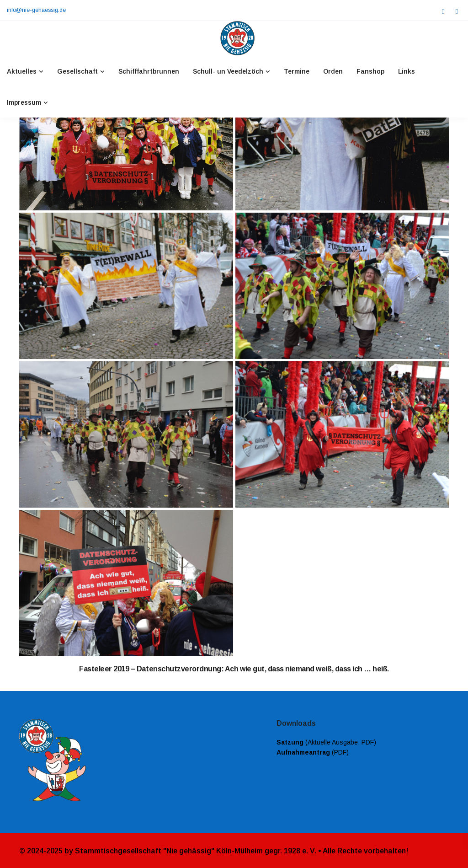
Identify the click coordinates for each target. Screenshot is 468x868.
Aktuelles (22, 71)
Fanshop (370, 71)
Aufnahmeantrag (303, 752)
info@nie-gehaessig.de (36, 10)
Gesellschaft (77, 71)
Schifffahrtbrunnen (149, 71)
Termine (297, 71)
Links (407, 71)
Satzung (290, 742)
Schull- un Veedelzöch (228, 71)
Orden (333, 71)
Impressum (24, 102)
